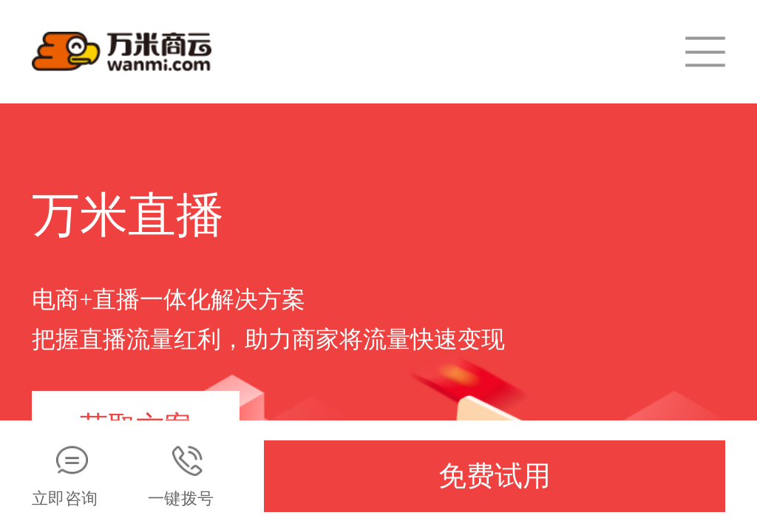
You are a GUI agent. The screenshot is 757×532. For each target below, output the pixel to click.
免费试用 (495, 476)
